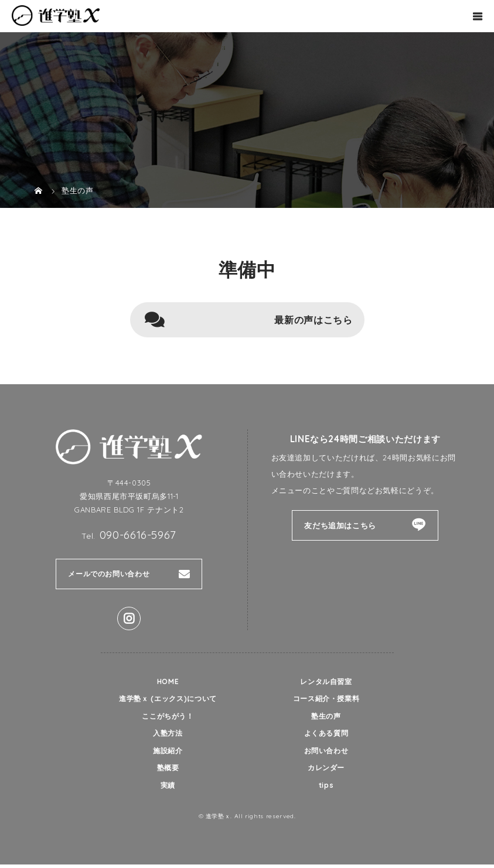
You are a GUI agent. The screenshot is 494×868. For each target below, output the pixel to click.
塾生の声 (326, 717)
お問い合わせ (326, 753)
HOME (168, 682)
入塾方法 (168, 735)
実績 (168, 789)
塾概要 (168, 771)
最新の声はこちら (313, 320)
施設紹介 (168, 753)
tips (326, 789)
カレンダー (326, 771)
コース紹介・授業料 (326, 699)
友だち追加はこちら (340, 525)
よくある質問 (326, 735)
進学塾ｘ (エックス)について (168, 699)
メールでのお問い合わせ (112, 574)
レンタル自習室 (326, 682)
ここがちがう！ (168, 717)
